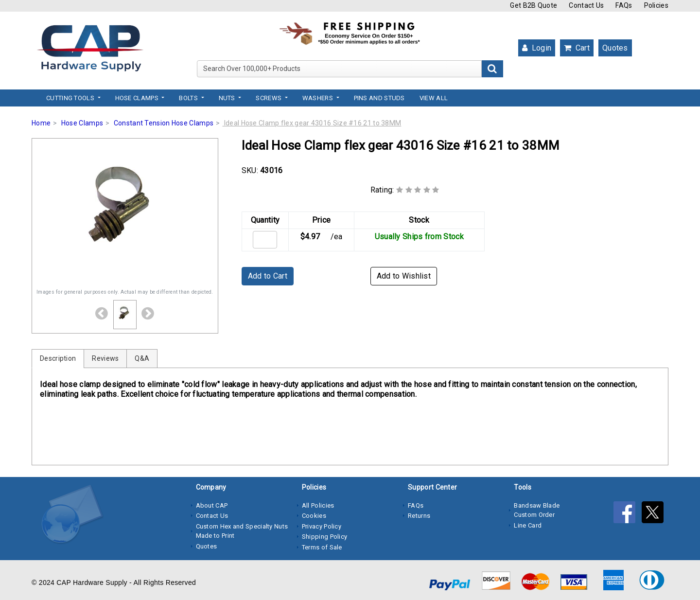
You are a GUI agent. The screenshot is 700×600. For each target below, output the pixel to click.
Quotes (615, 48)
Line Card (528, 525)
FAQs (624, 5)
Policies (656, 5)
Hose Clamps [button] (138, 98)
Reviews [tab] (105, 358)
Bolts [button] (189, 98)
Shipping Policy (325, 537)
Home (41, 123)
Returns (419, 516)
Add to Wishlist (404, 276)
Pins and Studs (379, 98)
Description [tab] (58, 358)
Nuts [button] (228, 98)
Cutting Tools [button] (71, 98)
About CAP (212, 505)
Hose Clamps (82, 123)
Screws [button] (269, 98)
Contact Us (586, 5)
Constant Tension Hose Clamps (164, 123)
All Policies (318, 505)
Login (537, 48)
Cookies (314, 516)
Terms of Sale (322, 547)
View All (434, 98)
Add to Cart (268, 276)
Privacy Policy (322, 526)
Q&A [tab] (142, 358)
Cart (577, 48)
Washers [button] (318, 98)
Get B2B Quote (534, 5)
